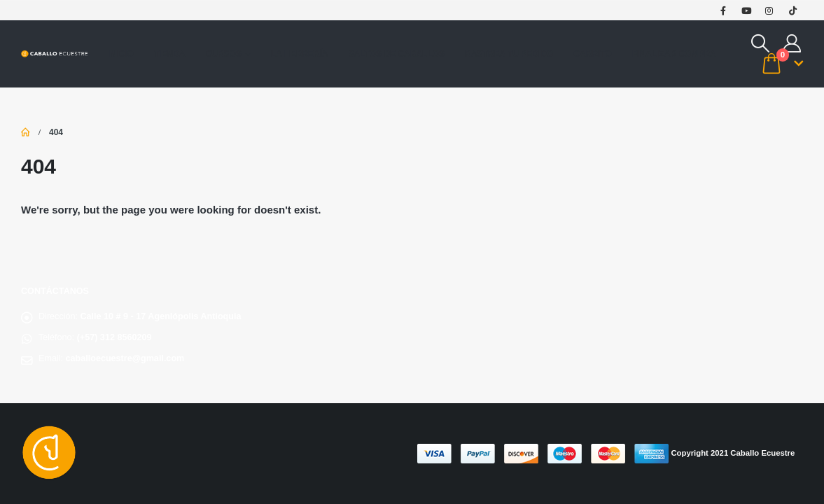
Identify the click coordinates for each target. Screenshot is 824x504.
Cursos (224, 54)
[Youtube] (746, 10)
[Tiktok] (792, 10)
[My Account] (792, 43)
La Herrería (300, 54)
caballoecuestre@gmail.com (125, 358)
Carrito (592, 54)
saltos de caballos (397, 54)
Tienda (170, 54)
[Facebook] (723, 10)
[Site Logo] (54, 54)
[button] (761, 43)
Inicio (121, 54)
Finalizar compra (674, 54)
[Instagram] (769, 10)
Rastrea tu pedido (509, 54)
